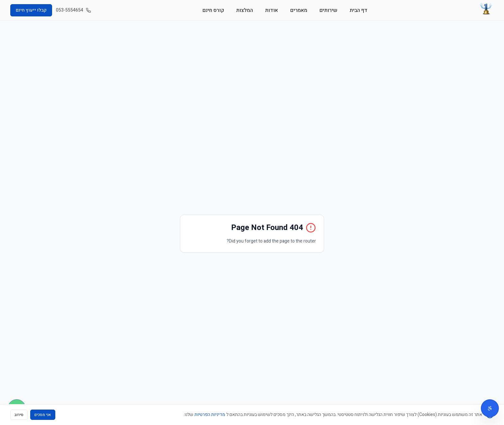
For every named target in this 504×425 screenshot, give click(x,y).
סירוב (19, 415)
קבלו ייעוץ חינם (31, 10)
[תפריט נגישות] (490, 408)
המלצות (245, 10)
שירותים (328, 10)
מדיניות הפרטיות (210, 415)
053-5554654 (73, 10)
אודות (272, 10)
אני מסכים (43, 415)
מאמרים (299, 10)
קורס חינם (213, 10)
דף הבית (359, 10)
